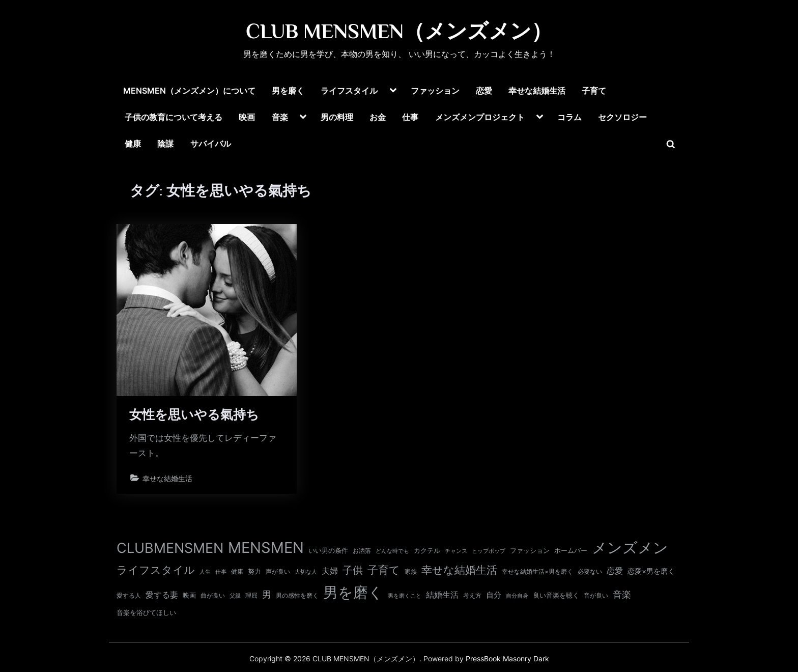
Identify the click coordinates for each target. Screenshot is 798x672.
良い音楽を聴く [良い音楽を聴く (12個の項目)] (556, 595)
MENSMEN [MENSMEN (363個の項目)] (266, 548)
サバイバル (211, 144)
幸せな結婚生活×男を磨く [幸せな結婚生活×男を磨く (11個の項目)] (537, 571)
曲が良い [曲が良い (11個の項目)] (213, 595)
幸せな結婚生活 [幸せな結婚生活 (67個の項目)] (459, 570)
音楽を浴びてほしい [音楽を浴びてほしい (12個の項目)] (146, 613)
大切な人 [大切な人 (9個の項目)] (306, 572)
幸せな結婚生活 (537, 91)
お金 (378, 117)
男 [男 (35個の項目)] (267, 594)
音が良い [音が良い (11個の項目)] (596, 595)
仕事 (410, 117)
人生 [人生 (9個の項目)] (205, 572)
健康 (133, 144)
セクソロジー (622, 117)
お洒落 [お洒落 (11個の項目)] (362, 551)
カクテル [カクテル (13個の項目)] (427, 550)
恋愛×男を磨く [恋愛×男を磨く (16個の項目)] (651, 571)
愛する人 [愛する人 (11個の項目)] (129, 595)
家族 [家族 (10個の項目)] (411, 572)
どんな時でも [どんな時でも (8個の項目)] (392, 551)
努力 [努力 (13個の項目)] (254, 571)
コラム (569, 117)
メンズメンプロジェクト (480, 117)
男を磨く (288, 91)
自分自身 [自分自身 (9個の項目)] (517, 596)
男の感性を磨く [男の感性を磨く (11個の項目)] (297, 595)
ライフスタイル (349, 91)
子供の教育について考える (174, 117)
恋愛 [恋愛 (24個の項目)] (615, 571)
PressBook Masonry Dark (507, 659)
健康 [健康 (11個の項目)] (237, 571)
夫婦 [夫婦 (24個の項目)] (330, 571)
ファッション (435, 91)
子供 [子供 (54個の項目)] (353, 570)
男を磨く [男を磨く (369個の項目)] (353, 592)
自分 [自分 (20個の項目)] (494, 595)
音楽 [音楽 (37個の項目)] (622, 594)
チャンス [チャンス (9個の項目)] (456, 551)
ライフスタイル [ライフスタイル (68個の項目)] (156, 570)
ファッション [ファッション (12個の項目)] (530, 551)
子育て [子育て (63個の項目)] (384, 570)
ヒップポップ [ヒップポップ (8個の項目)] (489, 551)
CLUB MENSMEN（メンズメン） (399, 31)
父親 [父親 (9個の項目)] (235, 596)
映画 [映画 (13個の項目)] (189, 595)
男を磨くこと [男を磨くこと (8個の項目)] (405, 596)
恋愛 (484, 91)
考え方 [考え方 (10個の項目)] (472, 596)
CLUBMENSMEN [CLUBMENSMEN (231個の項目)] (170, 548)
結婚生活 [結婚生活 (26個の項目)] (442, 595)
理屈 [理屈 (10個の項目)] (251, 596)
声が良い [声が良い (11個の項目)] (278, 571)
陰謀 (165, 144)
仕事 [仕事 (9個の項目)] (221, 572)
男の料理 (337, 117)
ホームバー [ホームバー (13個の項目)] (571, 550)
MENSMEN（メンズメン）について (189, 91)
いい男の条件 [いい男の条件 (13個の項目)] (328, 550)
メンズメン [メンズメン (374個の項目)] (630, 548)
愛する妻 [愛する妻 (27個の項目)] (162, 595)
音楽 (280, 117)
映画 (247, 117)
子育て (594, 91)
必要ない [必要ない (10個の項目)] (590, 572)
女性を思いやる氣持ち (195, 415)
